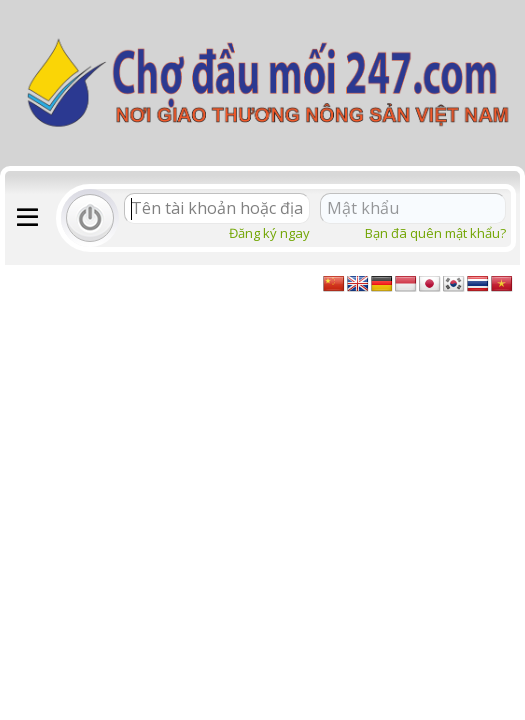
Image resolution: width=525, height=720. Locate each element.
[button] (27, 218)
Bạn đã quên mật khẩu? (435, 233)
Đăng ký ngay (269, 233)
